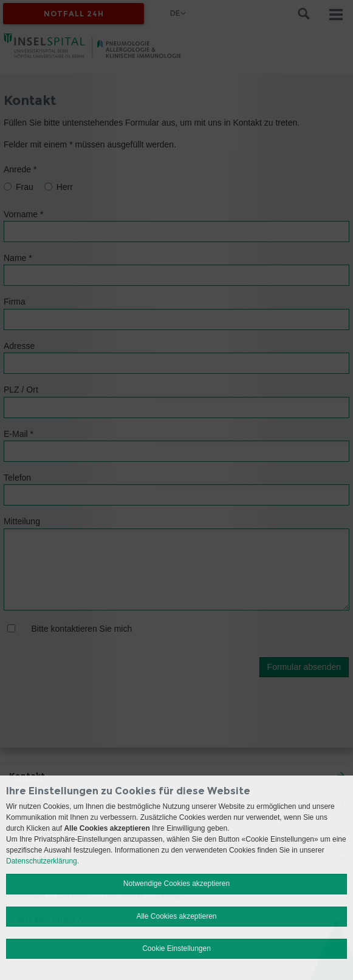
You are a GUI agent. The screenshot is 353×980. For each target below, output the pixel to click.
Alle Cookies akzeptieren (176, 916)
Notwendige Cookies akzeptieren (176, 884)
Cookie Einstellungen (176, 948)
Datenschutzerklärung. (43, 861)
